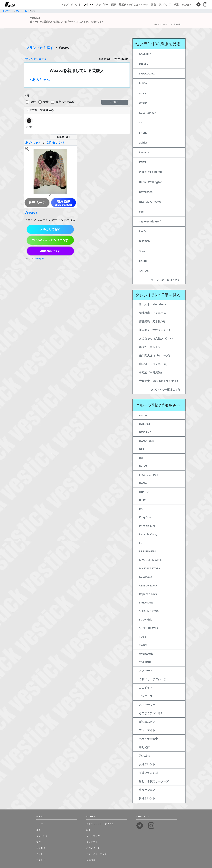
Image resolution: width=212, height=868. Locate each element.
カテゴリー (102, 4)
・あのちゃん (39, 79)
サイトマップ (93, 836)
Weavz (31, 212)
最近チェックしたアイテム (134, 4)
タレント (76, 4)
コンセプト (92, 842)
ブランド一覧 (21, 11)
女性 (46, 102)
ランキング (165, 4)
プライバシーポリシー (98, 854)
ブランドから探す (40, 48)
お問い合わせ (93, 848)
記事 (114, 4)
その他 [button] (185, 4)
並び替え (114, 102)
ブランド (89, 4)
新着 (153, 4)
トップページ (8, 11)
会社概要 (91, 860)
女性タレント (56, 142)
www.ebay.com (39, 259)
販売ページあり (65, 102)
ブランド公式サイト (37, 59)
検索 (176, 4)
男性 (33, 102)
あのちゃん (33, 142)
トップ (65, 4)
